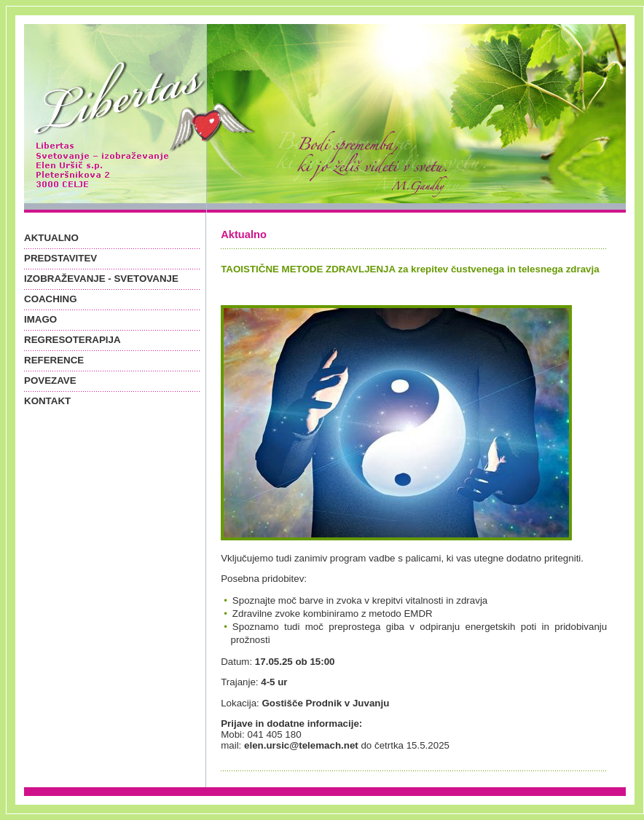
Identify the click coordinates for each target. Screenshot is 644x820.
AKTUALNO (51, 238)
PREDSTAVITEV (60, 258)
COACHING (51, 299)
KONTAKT (47, 401)
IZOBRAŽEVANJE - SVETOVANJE (101, 279)
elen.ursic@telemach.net (301, 745)
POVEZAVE (50, 381)
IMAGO (40, 319)
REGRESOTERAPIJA (72, 340)
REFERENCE (54, 360)
